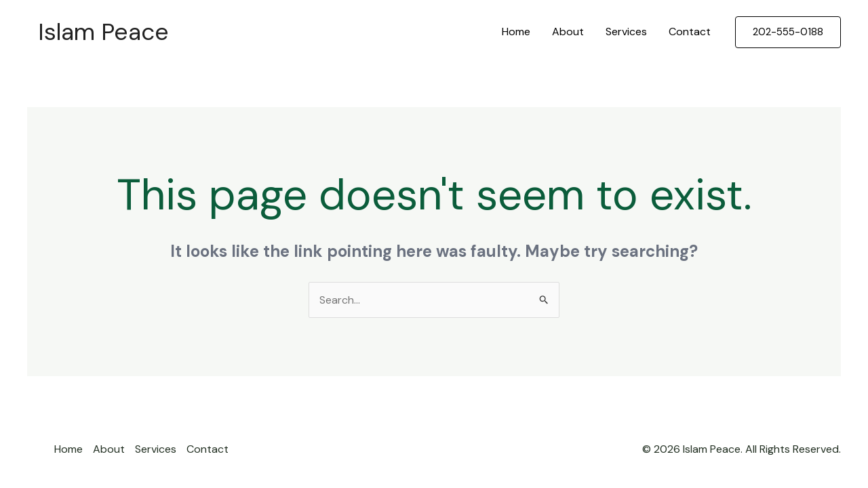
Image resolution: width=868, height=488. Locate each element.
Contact (690, 32)
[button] (788, 32)
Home (516, 32)
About (568, 32)
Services (626, 32)
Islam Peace (103, 32)
